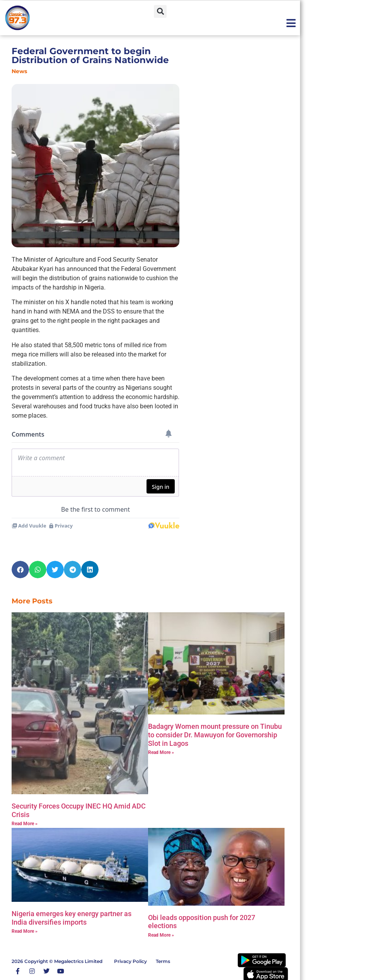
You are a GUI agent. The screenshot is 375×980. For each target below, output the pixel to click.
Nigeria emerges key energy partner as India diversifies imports (72, 918)
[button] (160, 11)
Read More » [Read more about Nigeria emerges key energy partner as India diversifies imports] (25, 931)
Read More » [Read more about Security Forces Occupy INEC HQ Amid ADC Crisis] (25, 824)
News (19, 71)
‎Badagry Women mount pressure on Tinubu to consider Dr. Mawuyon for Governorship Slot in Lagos (215, 735)
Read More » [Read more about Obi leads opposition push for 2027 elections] (161, 935)
